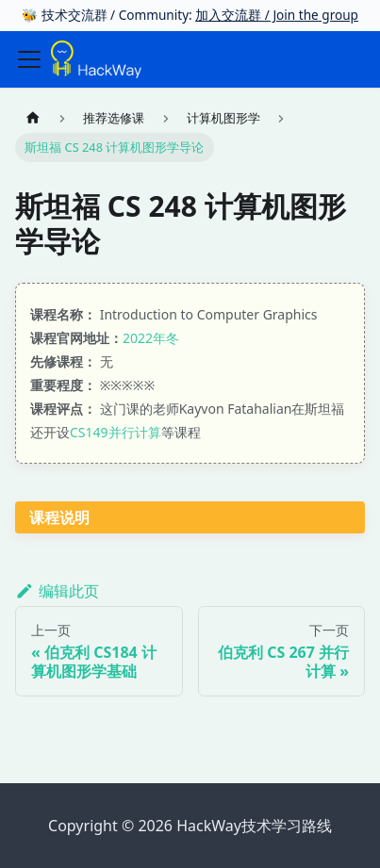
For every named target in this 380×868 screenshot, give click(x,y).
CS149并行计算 (116, 432)
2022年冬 (151, 338)
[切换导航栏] (29, 59)
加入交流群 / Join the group (277, 15)
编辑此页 (57, 591)
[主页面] (33, 117)
